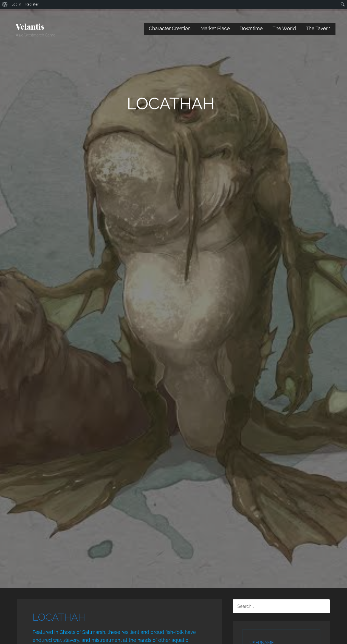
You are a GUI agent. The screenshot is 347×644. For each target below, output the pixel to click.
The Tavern (318, 28)
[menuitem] (5, 4)
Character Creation (170, 28)
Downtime (251, 28)
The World (284, 28)
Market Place (215, 28)
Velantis (30, 26)
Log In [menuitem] (16, 4)
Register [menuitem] (32, 4)
